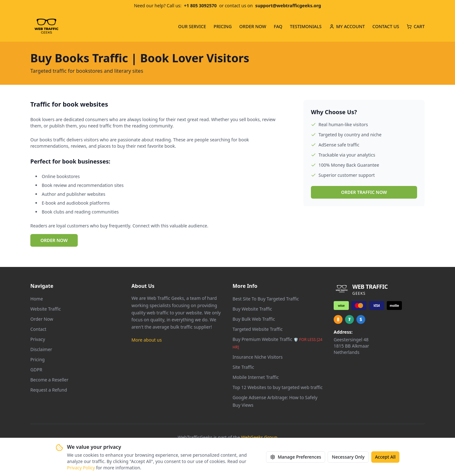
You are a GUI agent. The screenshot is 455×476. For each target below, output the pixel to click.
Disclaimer (41, 349)
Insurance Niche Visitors (258, 357)
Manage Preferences (296, 457)
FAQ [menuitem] (278, 26)
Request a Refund (49, 390)
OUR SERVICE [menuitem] (192, 26)
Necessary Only (348, 457)
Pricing (37, 359)
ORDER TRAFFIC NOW (364, 192)
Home (37, 299)
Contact (38, 329)
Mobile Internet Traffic (256, 377)
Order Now (42, 319)
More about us (147, 340)
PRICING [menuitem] (223, 26)
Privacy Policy (81, 468)
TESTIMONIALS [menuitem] (306, 26)
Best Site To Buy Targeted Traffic (266, 299)
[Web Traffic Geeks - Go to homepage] (46, 27)
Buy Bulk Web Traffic (254, 319)
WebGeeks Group (259, 437)
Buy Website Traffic (252, 309)
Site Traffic (243, 367)
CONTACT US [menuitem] (386, 26)
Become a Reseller (49, 380)
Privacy (38, 339)
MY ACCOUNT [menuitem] (347, 26)
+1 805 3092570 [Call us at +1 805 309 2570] (200, 6)
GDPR (36, 370)
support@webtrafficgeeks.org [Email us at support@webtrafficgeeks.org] (288, 6)
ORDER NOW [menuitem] (253, 26)
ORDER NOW (54, 240)
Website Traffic (46, 309)
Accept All (385, 457)
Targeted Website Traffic (258, 329)
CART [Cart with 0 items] (416, 26)
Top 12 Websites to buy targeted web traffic (278, 387)
